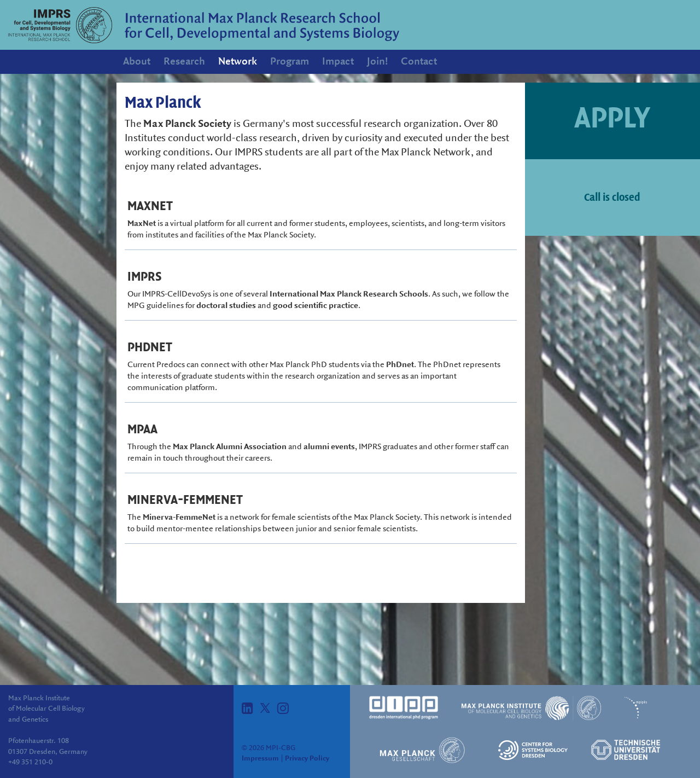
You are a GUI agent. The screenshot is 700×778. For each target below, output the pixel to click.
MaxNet (142, 224)
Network (238, 62)
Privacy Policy (307, 758)
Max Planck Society (187, 124)
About (137, 62)
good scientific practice (316, 306)
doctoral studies (226, 306)
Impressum (260, 758)
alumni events (329, 447)
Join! (377, 62)
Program (290, 62)
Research (184, 62)
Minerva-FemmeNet (179, 518)
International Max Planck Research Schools (349, 294)
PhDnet (400, 365)
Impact (338, 62)
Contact (419, 62)
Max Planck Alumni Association (230, 447)
